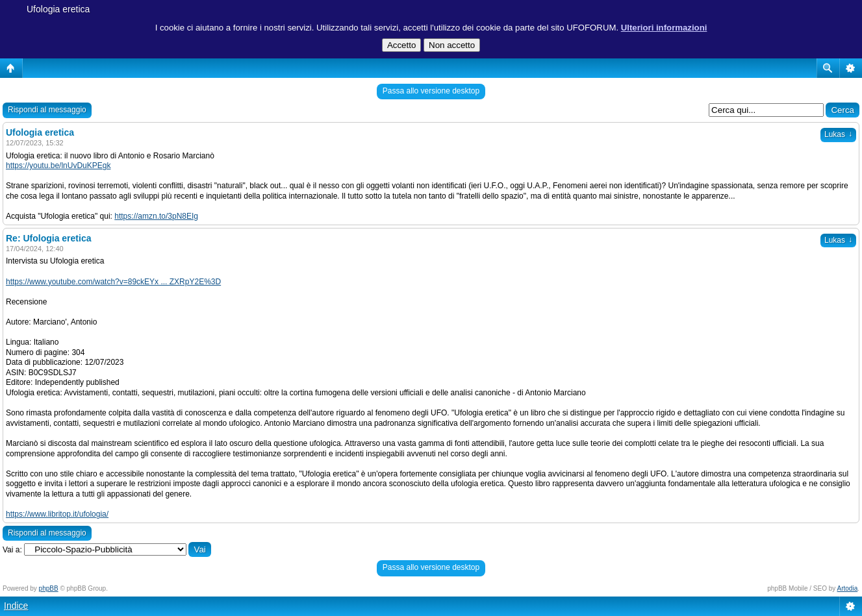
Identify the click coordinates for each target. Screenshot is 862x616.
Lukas (838, 134)
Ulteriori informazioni (664, 28)
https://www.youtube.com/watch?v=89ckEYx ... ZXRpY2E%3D (113, 282)
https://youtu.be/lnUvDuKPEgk (58, 166)
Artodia (848, 588)
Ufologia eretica (58, 9)
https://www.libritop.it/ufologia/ (57, 514)
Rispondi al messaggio (47, 110)
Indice (16, 606)
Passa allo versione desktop (431, 91)
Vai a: (12, 550)
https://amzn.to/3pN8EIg (156, 216)
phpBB (49, 588)
